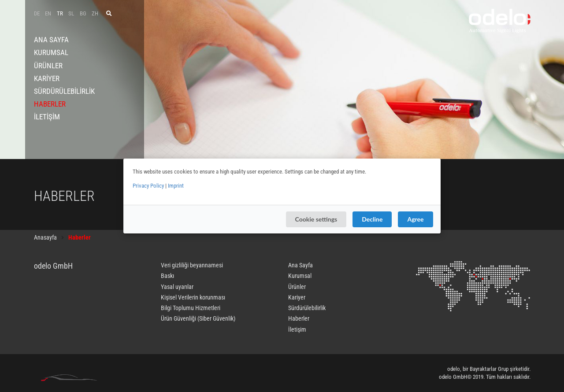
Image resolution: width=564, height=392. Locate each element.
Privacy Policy (148, 186)
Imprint (176, 186)
